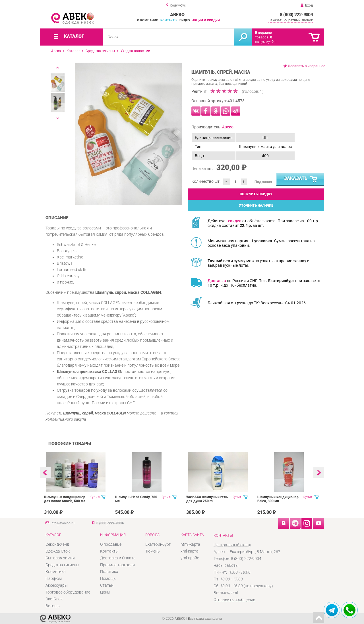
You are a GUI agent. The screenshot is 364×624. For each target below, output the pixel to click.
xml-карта (190, 551)
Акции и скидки (206, 20)
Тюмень (153, 551)
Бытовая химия (60, 558)
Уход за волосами (135, 51)
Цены (105, 592)
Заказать (301, 179)
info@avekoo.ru (63, 523)
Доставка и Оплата (118, 558)
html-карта (190, 544)
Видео (185, 20)
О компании (148, 20)
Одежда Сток (58, 551)
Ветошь (53, 606)
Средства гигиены (100, 51)
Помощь (108, 578)
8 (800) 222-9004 (296, 15)
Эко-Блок (54, 599)
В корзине (263, 33)
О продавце (111, 544)
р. (274, 42)
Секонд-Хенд (57, 544)
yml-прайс (190, 558)
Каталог (73, 51)
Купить (95, 497)
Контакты (169, 20)
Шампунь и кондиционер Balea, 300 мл (278, 499)
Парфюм (54, 578)
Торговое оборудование (68, 592)
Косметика (56, 572)
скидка (235, 221)
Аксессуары (57, 585)
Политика (109, 572)
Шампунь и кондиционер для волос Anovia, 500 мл (65, 499)
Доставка (217, 281)
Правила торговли (117, 565)
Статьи (107, 585)
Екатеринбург (158, 544)
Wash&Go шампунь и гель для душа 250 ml (207, 499)
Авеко (56, 51)
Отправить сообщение (234, 600)
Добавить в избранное (306, 66)
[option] (129, 134)
